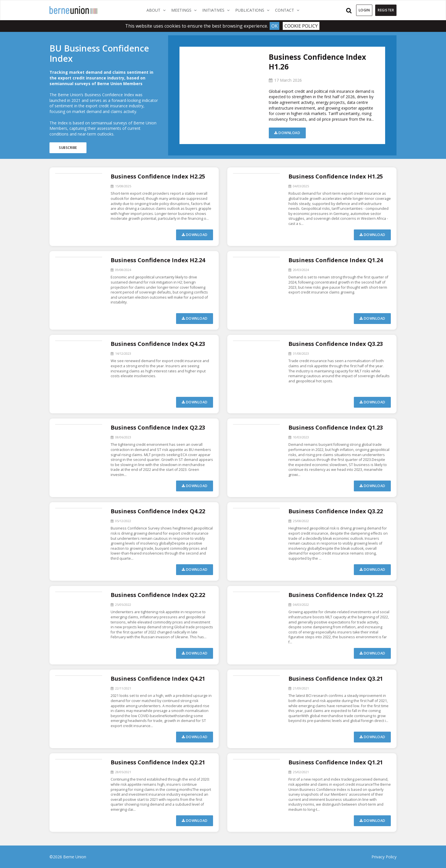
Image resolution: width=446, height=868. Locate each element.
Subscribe (68, 148)
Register (386, 10)
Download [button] (287, 133)
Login (364, 10)
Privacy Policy (384, 857)
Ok (274, 26)
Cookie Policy (301, 26)
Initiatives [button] (217, 10)
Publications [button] (254, 10)
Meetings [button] (185, 10)
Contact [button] (289, 10)
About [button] (157, 10)
